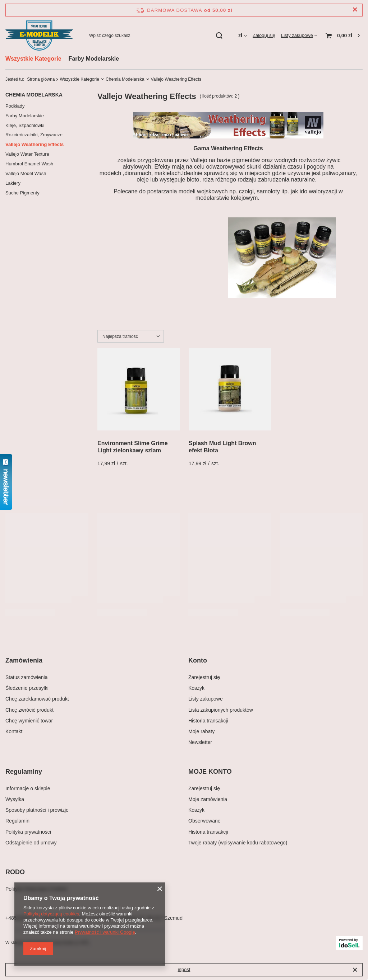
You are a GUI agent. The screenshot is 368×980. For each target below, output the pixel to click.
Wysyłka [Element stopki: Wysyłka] (15, 799)
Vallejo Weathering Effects (34, 144)
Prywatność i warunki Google (105, 932)
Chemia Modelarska (125, 79)
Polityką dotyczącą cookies (51, 914)
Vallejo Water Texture (27, 154)
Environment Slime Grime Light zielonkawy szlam (133, 447)
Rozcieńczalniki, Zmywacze (34, 135)
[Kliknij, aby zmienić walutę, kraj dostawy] (243, 36)
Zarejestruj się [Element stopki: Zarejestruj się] (204, 677)
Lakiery (13, 183)
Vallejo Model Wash (26, 173)
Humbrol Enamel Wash (29, 164)
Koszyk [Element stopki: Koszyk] (196, 688)
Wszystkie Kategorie (33, 59)
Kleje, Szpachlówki (25, 125)
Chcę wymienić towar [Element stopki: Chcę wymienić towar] (29, 721)
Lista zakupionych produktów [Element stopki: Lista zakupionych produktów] (221, 710)
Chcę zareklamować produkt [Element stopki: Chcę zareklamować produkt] (37, 699)
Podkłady (15, 106)
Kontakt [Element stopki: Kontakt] (14, 731)
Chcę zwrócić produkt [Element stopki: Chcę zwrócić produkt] (29, 710)
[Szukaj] (219, 36)
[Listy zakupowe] (299, 35)
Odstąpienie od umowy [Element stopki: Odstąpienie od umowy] (31, 843)
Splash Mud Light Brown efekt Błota (222, 447)
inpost (184, 969)
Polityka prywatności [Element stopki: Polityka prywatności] (28, 832)
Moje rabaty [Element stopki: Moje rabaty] (201, 731)
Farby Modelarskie (94, 59)
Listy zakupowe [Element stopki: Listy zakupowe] (206, 699)
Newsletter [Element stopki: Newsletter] (200, 742)
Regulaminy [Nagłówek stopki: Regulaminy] (24, 772)
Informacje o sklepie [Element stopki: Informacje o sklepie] (28, 788)
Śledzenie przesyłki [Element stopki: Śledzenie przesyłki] (27, 688)
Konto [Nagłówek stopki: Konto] (198, 660)
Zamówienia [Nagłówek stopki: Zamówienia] (24, 660)
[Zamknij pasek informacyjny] (355, 10)
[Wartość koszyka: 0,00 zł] (343, 36)
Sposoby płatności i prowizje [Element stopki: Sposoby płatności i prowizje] (37, 810)
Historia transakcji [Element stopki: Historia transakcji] (208, 721)
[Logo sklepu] (39, 35)
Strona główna (41, 79)
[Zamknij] (355, 970)
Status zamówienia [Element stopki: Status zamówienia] (27, 677)
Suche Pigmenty (22, 193)
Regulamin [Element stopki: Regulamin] (17, 821)
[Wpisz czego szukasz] (156, 36)
